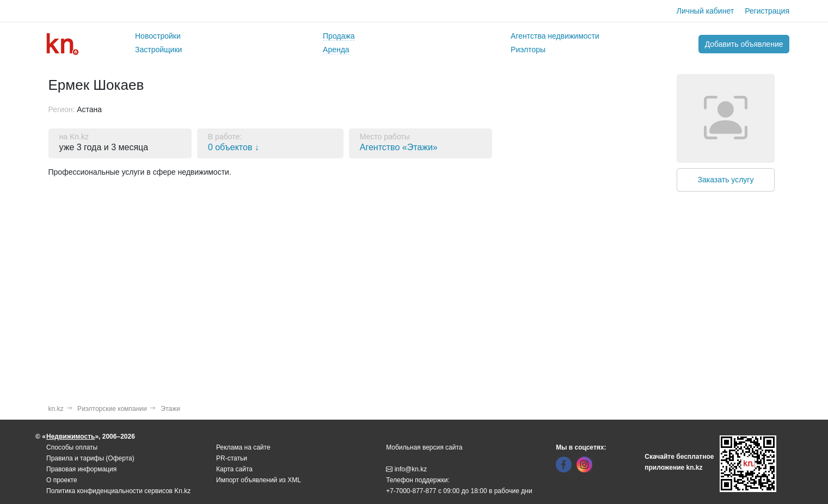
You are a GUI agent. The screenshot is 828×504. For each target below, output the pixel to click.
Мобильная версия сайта (424, 447)
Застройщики (158, 50)
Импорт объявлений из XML (259, 480)
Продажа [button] (339, 36)
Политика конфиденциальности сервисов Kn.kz (118, 491)
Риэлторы (528, 50)
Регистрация (767, 11)
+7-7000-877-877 (411, 491)
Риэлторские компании (112, 409)
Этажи (170, 409)
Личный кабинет (705, 11)
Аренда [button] (336, 50)
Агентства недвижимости (555, 36)
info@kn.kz (406, 469)
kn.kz (56, 409)
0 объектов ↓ (234, 147)
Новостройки (158, 36)
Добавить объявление (744, 44)
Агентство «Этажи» (399, 147)
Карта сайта (234, 469)
